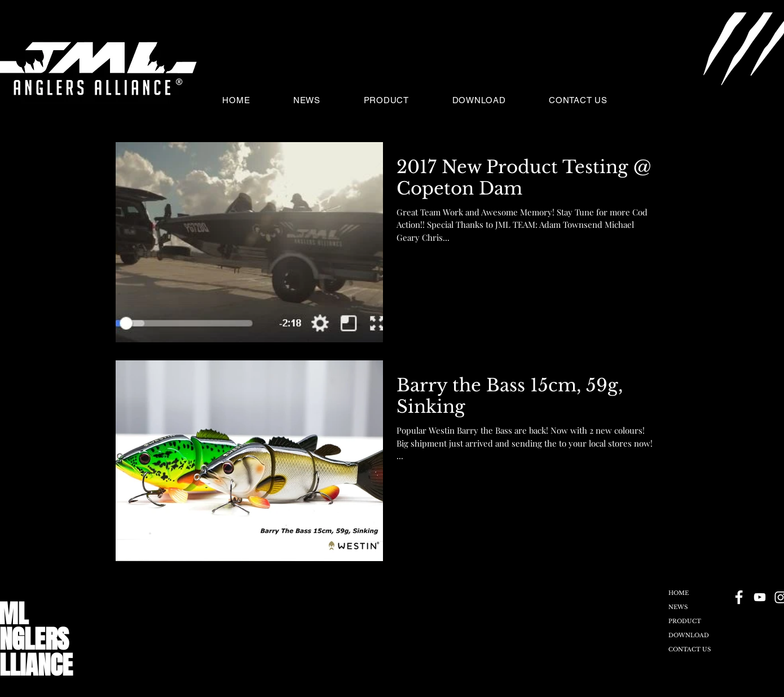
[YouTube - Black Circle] (760, 597)
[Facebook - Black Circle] (739, 597)
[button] (681, 100)
